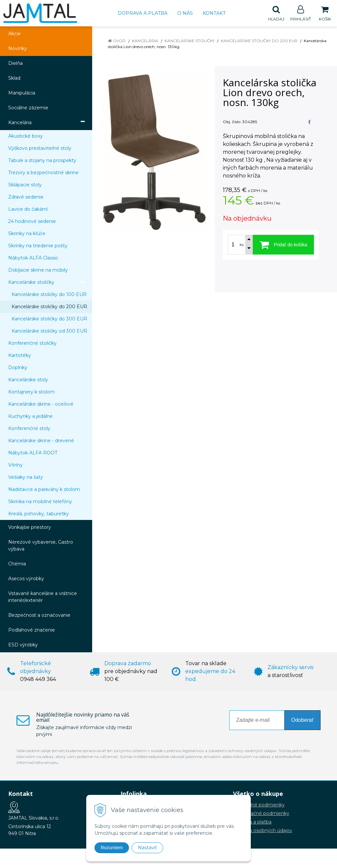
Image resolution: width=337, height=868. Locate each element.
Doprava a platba (143, 13)
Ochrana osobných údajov (263, 831)
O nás (185, 13)
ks (242, 245)
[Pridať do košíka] (283, 245)
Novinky (18, 49)
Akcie (14, 34)
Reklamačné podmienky (261, 814)
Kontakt (214, 13)
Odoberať (302, 720)
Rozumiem (112, 848)
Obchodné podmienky (259, 805)
